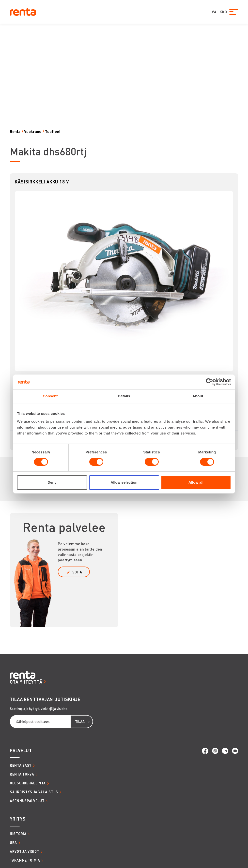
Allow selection (124, 482)
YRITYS (18, 819)
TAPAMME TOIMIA (25, 860)
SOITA (77, 572)
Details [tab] (124, 396)
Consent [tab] (50, 396)
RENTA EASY (21, 765)
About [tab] (198, 396)
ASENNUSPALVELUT (27, 801)
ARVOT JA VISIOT (25, 851)
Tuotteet (53, 131)
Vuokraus (33, 131)
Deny (52, 482)
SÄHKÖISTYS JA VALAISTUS (34, 792)
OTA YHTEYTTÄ (26, 682)
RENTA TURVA (22, 774)
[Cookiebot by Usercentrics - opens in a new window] (209, 382)
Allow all (196, 482)
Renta (15, 131)
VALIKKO (219, 12)
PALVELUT (21, 750)
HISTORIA (18, 834)
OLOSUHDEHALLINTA (28, 783)
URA (13, 842)
